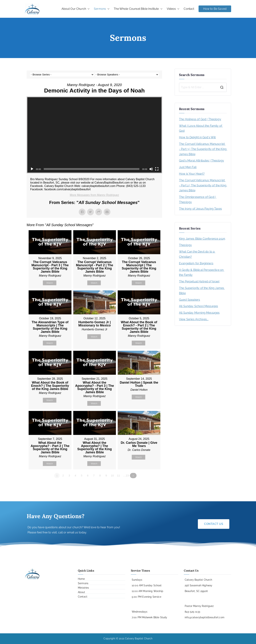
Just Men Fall (188, 167)
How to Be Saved (215, 9)
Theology (185, 245)
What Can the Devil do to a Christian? (197, 254)
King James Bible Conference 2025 (202, 239)
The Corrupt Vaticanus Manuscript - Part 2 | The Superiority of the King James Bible (203, 185)
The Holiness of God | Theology (200, 119)
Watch (50, 283)
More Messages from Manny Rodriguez (94, 195)
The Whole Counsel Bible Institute (138, 9)
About (81, 592)
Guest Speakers (190, 300)
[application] (94, 135)
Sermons (102, 9)
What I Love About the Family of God (201, 128)
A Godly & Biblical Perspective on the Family (202, 272)
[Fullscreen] (157, 169)
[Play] (32, 169)
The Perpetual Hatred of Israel (199, 281)
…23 (127, 476)
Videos (173, 9)
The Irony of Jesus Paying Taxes (200, 209)
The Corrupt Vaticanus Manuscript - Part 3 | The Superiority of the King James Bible (203, 149)
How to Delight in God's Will (197, 137)
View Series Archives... (194, 319)
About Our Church (76, 9)
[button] (88, 9)
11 (119, 476)
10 (113, 476)
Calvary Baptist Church (139, 639)
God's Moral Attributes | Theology (202, 161)
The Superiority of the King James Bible (202, 291)
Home (81, 579)
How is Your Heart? (192, 174)
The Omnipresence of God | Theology (198, 200)
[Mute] (151, 169)
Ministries (83, 588)
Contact (189, 9)
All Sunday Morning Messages (199, 313)
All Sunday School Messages (198, 306)
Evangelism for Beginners (196, 263)
